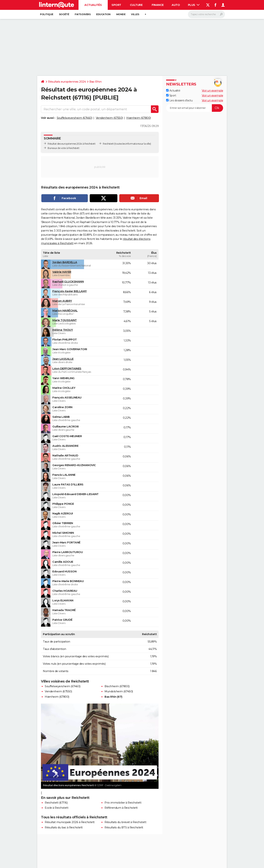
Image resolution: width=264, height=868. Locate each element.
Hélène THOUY (63, 330)
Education (103, 14)
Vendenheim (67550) (109, 118)
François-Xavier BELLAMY (70, 291)
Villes (135, 14)
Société (64, 14)
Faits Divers (83, 14)
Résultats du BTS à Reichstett (124, 827)
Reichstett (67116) (56, 803)
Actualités (93, 5)
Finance (158, 5)
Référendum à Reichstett (121, 808)
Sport (116, 5)
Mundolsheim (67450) (119, 691)
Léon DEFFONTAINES (67, 369)
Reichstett (108, 144)
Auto (176, 5)
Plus (194, 5)
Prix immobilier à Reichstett (123, 803)
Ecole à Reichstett (57, 808)
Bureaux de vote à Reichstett (63, 148)
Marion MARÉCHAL (65, 311)
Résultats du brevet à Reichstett (125, 822)
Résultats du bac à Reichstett (64, 827)
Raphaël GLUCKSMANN (68, 282)
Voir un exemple (213, 91)
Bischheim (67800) (117, 686)
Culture (136, 5)
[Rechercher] (206, 14)
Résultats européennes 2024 (67, 82)
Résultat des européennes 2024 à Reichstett (71, 144)
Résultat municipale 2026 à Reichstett (70, 822)
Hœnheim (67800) (139, 118)
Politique (47, 14)
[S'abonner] (195, 108)
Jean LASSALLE (63, 359)
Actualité (173, 91)
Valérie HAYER (62, 272)
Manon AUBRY (62, 301)
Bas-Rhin (95, 82)
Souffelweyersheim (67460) (75, 118)
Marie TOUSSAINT (65, 320)
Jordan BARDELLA (65, 262)
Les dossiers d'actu (179, 100)
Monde (121, 14)
